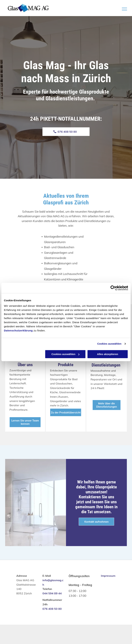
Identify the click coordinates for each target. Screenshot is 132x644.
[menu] (124, 9)
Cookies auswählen (109, 344)
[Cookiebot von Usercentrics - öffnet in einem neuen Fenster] (113, 288)
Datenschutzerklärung (18, 330)
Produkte (66, 365)
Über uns (25, 365)
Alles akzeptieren (108, 354)
